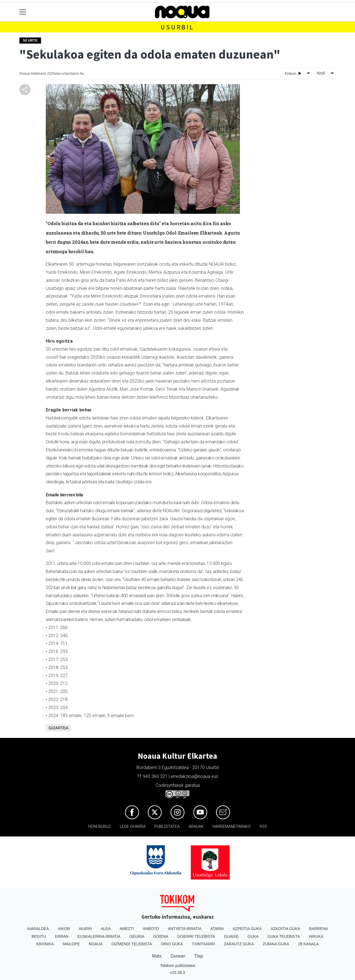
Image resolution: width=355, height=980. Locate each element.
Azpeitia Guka (247, 929)
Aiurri (85, 929)
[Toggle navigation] (23, 12)
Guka (253, 936)
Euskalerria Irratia (99, 936)
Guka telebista (284, 936)
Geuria (137, 936)
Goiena (161, 936)
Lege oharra (133, 827)
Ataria (217, 929)
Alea (106, 929)
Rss (263, 827)
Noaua (96, 944)
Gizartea (59, 728)
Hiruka (316, 936)
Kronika (45, 944)
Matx (157, 956)
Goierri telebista (196, 936)
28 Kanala (309, 944)
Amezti (127, 929)
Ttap (199, 956)
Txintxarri (203, 944)
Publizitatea (167, 827)
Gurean (178, 956)
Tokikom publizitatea (177, 966)
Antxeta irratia (185, 929)
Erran (62, 936)
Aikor (64, 929)
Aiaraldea (38, 929)
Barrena (318, 929)
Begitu (39, 936)
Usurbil (177, 27)
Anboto (151, 929)
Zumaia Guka (276, 944)
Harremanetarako (232, 827)
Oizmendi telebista (132, 944)
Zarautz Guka (239, 944)
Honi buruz (100, 827)
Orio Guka (172, 944)
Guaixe (231, 936)
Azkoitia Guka (286, 929)
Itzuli (321, 73)
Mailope (71, 944)
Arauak (196, 827)
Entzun (293, 73)
